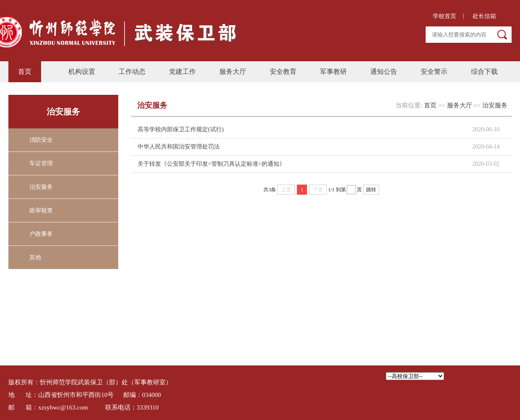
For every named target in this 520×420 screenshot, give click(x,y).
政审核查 (41, 210)
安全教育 (283, 72)
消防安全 (41, 140)
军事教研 (333, 72)
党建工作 (182, 72)
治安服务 (41, 187)
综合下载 (484, 72)
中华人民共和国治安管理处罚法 (179, 147)
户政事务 (41, 234)
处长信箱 (484, 16)
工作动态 (132, 72)
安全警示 (434, 72)
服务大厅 (233, 72)
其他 (35, 257)
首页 (25, 72)
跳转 (371, 190)
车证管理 (41, 163)
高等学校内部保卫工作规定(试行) (181, 129)
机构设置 (82, 72)
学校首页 (443, 16)
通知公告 (384, 72)
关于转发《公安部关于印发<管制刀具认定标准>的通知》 (211, 164)
